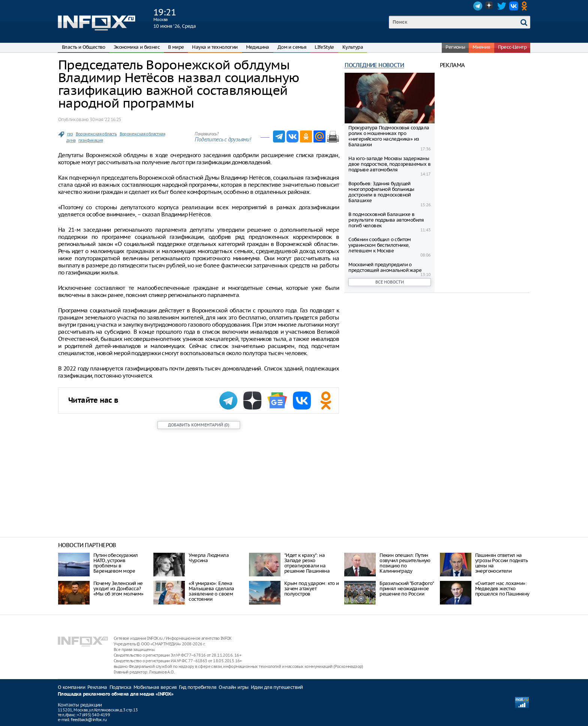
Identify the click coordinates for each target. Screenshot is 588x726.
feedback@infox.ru (89, 720)
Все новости (390, 282)
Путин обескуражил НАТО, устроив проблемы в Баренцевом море (116, 563)
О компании (71, 687)
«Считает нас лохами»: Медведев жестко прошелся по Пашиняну (502, 589)
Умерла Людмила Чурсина (209, 558)
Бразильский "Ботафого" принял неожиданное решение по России (406, 589)
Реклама (97, 687)
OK (526, 6)
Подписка (120, 687)
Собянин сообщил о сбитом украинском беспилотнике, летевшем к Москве (380, 245)
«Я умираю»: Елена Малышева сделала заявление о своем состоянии (211, 591)
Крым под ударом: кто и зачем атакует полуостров (312, 589)
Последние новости (374, 65)
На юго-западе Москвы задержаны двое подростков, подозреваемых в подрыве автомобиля (389, 164)
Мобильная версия (155, 687)
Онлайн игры (233, 687)
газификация (91, 140)
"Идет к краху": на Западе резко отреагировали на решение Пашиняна (307, 563)
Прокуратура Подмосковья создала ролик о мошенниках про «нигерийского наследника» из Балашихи (389, 136)
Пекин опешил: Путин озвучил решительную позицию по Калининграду (405, 563)
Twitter (502, 6)
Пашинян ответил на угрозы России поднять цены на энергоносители (501, 563)
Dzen (490, 6)
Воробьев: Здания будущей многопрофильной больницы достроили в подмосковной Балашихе (381, 192)
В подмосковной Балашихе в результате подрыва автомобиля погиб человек (386, 220)
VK (514, 6)
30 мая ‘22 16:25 (105, 119)
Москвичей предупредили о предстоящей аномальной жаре (385, 267)
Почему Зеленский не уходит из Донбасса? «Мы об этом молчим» (118, 589)
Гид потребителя (198, 687)
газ (70, 134)
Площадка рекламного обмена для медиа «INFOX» (116, 694)
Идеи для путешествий (277, 687)
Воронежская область (96, 134)
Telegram (478, 6)
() (199, 425)
